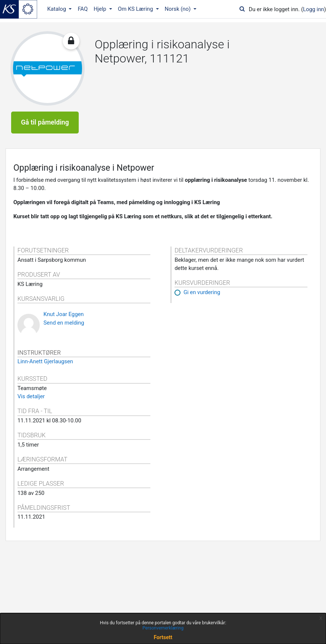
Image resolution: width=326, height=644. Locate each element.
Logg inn (314, 9)
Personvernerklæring (163, 628)
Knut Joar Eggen (64, 314)
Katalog (57, 9)
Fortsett (163, 637)
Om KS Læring (136, 9)
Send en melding (64, 323)
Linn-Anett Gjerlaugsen (45, 361)
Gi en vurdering (202, 292)
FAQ (83, 9)
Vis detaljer (31, 396)
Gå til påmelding (45, 122)
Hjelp (101, 9)
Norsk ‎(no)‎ (179, 9)
